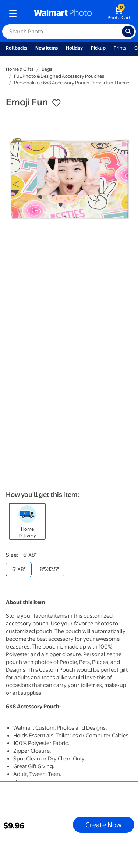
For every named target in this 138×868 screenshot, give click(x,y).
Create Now (103, 825)
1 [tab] (57, 251)
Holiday (74, 48)
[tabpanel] (69, 179)
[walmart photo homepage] (63, 13)
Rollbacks (17, 48)
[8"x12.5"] (49, 569)
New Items (47, 48)
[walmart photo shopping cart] (119, 13)
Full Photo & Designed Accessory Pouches (59, 76)
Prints (120, 48)
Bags (47, 69)
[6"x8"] (19, 569)
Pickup (98, 48)
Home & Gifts (20, 69)
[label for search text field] (62, 32)
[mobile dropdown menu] (13, 13)
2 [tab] (68, 251)
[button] (56, 103)
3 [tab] (79, 251)
